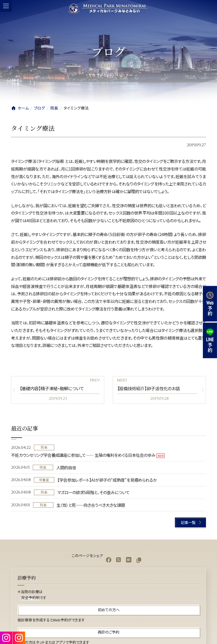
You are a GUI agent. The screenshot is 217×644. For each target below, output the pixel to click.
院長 (44, 447)
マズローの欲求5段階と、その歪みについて (93, 493)
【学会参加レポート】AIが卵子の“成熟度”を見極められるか (107, 480)
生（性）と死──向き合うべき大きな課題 (91, 505)
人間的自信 (66, 467)
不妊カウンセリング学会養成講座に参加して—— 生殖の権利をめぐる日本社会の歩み (83, 455)
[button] (190, 522)
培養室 (44, 480)
